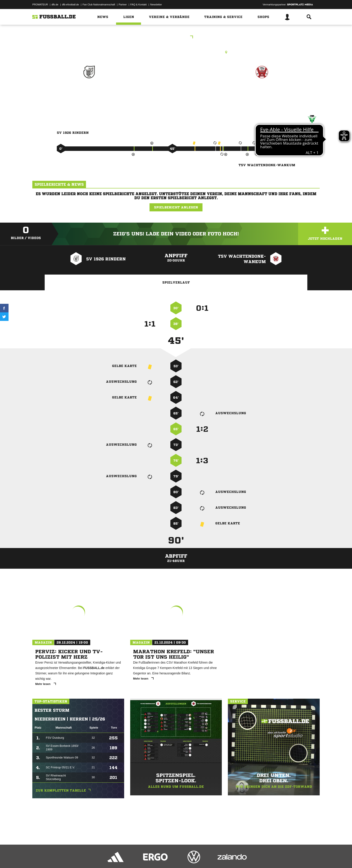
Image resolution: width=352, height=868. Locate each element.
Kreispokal (176, 37)
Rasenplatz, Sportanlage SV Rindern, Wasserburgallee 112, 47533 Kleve (176, 52)
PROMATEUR (40, 4)
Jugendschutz (113, 857)
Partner (123, 4)
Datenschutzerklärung (61, 857)
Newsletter (156, 4)
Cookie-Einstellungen (164, 857)
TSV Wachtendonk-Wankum (262, 94)
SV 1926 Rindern (89, 91)
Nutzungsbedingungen (89, 857)
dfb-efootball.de (70, 4)
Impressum (38, 857)
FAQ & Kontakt (139, 4)
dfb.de (55, 4)
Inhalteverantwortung (136, 857)
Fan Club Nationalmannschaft (99, 4)
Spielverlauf (176, 282)
